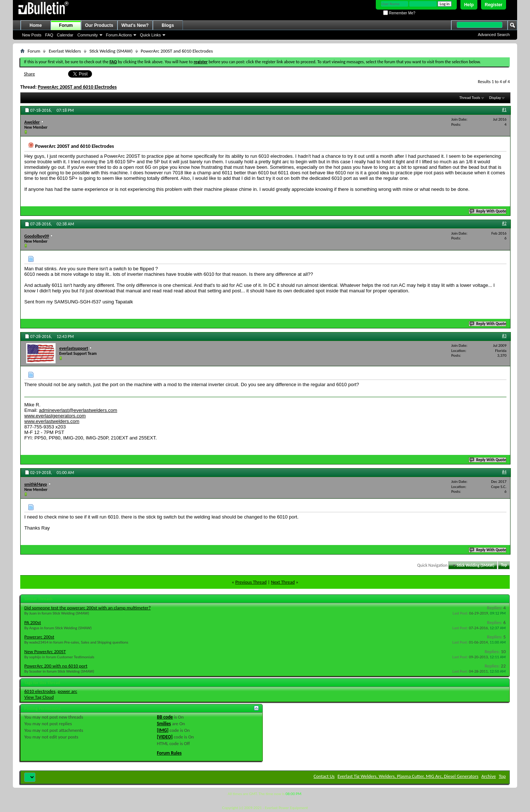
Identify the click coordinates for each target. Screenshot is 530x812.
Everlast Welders (65, 51)
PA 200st (33, 622)
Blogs (168, 25)
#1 (504, 110)
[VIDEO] (165, 737)
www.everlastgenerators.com (55, 416)
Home (36, 25)
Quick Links (150, 35)
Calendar (65, 35)
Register (494, 5)
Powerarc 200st (39, 637)
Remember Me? (399, 13)
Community (88, 35)
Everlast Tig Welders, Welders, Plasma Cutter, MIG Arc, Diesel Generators (408, 776)
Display (495, 98)
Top (504, 565)
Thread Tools (470, 98)
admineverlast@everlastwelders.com (78, 410)
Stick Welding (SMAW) (111, 51)
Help (469, 5)
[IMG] (163, 730)
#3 (504, 336)
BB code (165, 717)
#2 (504, 223)
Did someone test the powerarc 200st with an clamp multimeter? (87, 608)
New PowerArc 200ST (45, 651)
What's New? (135, 25)
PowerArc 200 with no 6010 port (56, 666)
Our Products (99, 25)
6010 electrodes (40, 691)
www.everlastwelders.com (52, 421)
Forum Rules (169, 753)
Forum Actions (119, 35)
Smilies (164, 724)
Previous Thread (251, 582)
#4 (504, 472)
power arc (68, 691)
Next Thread (283, 582)
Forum (66, 25)
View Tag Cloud (39, 697)
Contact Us (324, 776)
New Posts (32, 35)
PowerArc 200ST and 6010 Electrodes (77, 87)
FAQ (49, 35)
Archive (489, 776)
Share (29, 74)
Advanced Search (494, 35)
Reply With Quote (488, 211)
